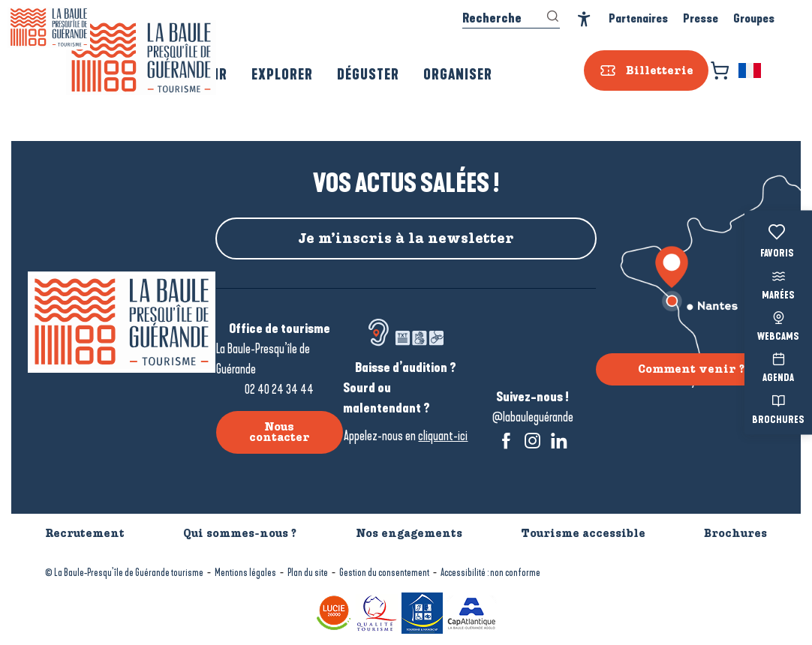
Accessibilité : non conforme (490, 573)
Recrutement (85, 533)
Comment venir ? (691, 369)
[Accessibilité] (584, 19)
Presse (701, 18)
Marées (778, 283)
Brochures (778, 408)
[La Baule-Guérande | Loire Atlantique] (49, 27)
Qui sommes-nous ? (240, 533)
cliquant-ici (443, 436)
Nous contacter (280, 432)
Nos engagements (409, 533)
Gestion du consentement (384, 573)
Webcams (778, 324)
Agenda (778, 366)
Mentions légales (245, 573)
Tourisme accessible (583, 533)
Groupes (754, 18)
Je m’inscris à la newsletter (406, 238)
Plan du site (308, 573)
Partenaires (638, 18)
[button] (751, 70)
